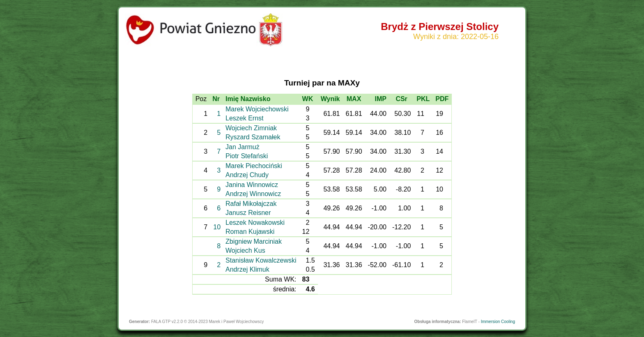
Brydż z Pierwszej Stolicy (440, 27)
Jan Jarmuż (243, 147)
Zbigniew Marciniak (254, 241)
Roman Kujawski (250, 232)
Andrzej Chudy (247, 175)
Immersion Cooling (498, 322)
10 (217, 227)
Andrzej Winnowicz (253, 194)
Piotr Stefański (247, 156)
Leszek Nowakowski (255, 223)
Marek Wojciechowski (257, 109)
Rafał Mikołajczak (251, 204)
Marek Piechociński (254, 166)
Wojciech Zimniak (251, 128)
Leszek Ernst (244, 118)
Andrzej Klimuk (247, 269)
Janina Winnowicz (252, 185)
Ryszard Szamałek (253, 137)
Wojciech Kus (245, 250)
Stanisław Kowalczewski (261, 260)
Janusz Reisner (248, 213)
